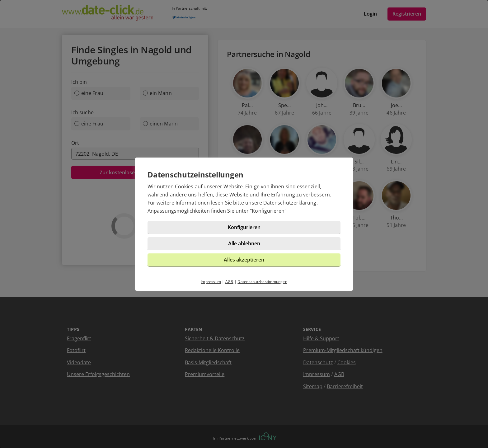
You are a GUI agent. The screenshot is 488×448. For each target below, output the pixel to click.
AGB (229, 282)
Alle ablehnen (244, 243)
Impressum (211, 282)
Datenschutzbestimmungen (262, 282)
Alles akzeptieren (244, 260)
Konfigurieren (268, 211)
